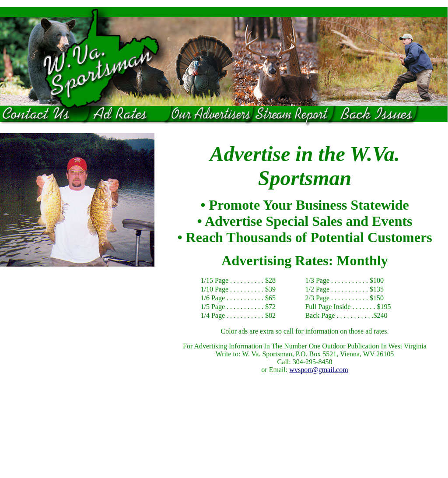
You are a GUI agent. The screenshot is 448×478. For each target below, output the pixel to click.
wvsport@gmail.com (318, 370)
